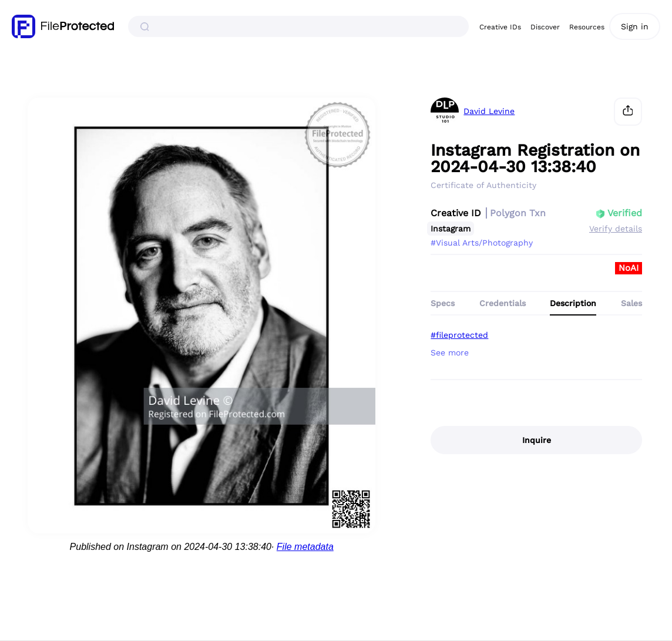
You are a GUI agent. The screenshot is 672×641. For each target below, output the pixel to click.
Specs (443, 303)
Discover (545, 27)
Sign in (635, 26)
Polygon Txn (518, 213)
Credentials (503, 303)
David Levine (489, 111)
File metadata (305, 547)
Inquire (537, 440)
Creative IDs (500, 27)
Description (573, 303)
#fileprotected (459, 335)
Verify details (616, 229)
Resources (587, 27)
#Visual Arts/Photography (482, 243)
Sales (631, 303)
